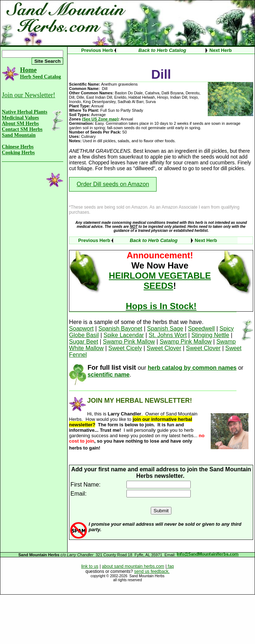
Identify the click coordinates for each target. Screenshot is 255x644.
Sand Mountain (19, 135)
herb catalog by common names (192, 368)
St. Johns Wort (168, 335)
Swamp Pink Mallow (129, 342)
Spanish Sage (165, 329)
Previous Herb (97, 50)
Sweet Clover (164, 348)
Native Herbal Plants (25, 112)
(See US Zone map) (100, 119)
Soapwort (81, 329)
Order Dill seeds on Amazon (113, 184)
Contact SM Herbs (22, 129)
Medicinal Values (20, 118)
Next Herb (221, 50)
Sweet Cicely (125, 348)
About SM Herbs (20, 124)
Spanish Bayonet (120, 329)
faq (170, 566)
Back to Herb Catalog (162, 50)
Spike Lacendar (124, 335)
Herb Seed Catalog (41, 77)
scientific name (109, 375)
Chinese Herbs (18, 147)
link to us (90, 566)
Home (28, 70)
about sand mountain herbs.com (133, 566)
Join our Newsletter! (29, 95)
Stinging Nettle (210, 335)
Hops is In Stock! (161, 306)
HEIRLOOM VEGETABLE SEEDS (160, 281)
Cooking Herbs (18, 153)
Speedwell (201, 329)
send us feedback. (152, 571)
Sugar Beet (84, 342)
